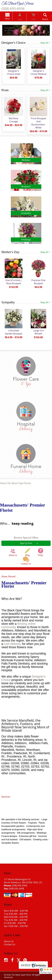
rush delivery (12, 638)
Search (41, 20)
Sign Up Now (26, 542)
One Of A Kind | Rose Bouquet (13, 281)
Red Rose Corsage (13, 120)
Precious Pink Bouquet (39, 281)
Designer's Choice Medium (39, 74)
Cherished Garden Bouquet (13, 332)
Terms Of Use (11, 975)
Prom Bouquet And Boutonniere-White (39, 123)
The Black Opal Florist (17, 4)
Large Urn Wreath (39, 330)
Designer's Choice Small (13, 74)
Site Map (33, 979)
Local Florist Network (16, 979)
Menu (12, 19)
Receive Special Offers (26, 536)
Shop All (46, 43)
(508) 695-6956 (13, 8)
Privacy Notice (27, 975)
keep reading (23, 522)
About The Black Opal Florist (15, 482)
